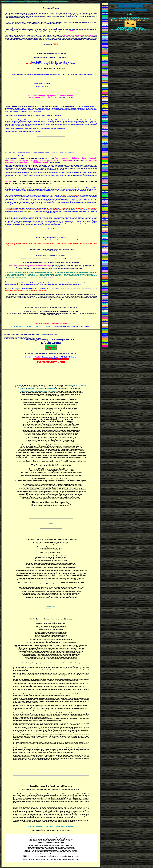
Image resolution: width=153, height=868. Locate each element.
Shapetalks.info (60, 826)
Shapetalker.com (51, 388)
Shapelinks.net (53, 391)
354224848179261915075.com (36, 826)
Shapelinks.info (43, 391)
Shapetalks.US (70, 826)
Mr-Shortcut (18, 385)
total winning (83, 385)
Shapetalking (56, 2)
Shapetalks (23, 388)
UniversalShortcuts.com (51, 606)
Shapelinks (64, 2)
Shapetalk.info (50, 826)
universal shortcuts (72, 385)
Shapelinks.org (34, 391)
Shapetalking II (40, 388)
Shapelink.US (25, 391)
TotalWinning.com (51, 609)
